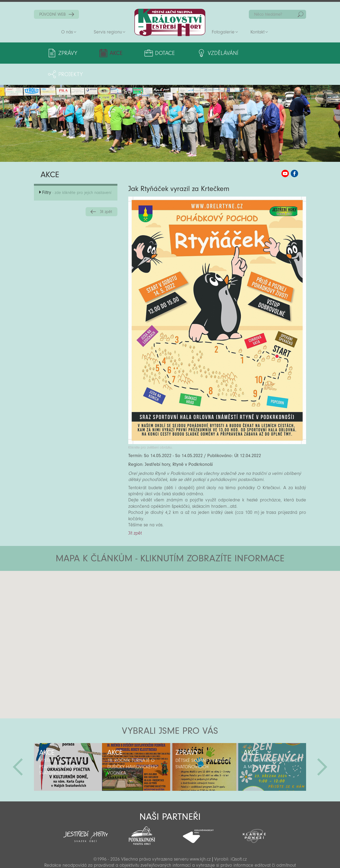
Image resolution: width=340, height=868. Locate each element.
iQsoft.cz (239, 838)
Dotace (158, 53)
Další (322, 746)
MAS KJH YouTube (285, 152)
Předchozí (18, 746)
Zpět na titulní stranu (170, 22)
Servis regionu (108, 32)
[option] (68, 746)
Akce (112, 53)
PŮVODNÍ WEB (52, 14)
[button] (185, 581)
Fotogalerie (223, 32)
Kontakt (257, 32)
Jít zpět (106, 190)
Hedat (301, 14)
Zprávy (68, 53)
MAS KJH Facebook (294, 152)
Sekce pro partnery (169, 856)
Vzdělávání (212, 53)
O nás (67, 32)
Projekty (270, 53)
